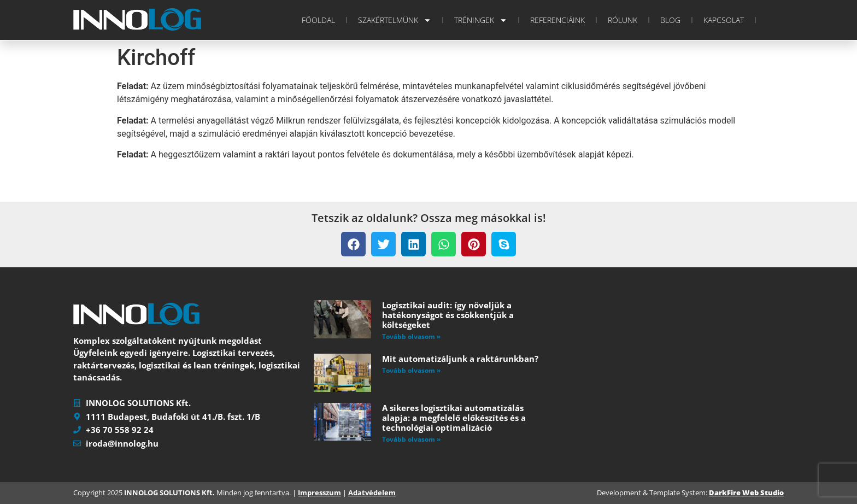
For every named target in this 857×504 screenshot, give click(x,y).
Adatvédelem (372, 493)
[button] (353, 244)
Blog (670, 20)
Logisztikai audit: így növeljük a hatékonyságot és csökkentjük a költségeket (448, 315)
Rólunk (623, 20)
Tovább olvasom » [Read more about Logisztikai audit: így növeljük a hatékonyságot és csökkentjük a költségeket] (411, 336)
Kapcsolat (724, 20)
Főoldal (318, 20)
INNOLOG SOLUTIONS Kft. (169, 493)
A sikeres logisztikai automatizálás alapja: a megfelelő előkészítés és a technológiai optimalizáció (454, 418)
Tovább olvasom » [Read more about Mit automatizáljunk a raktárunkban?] (411, 370)
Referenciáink (557, 20)
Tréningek (481, 20)
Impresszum (319, 493)
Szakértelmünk (395, 20)
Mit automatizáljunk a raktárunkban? (460, 359)
